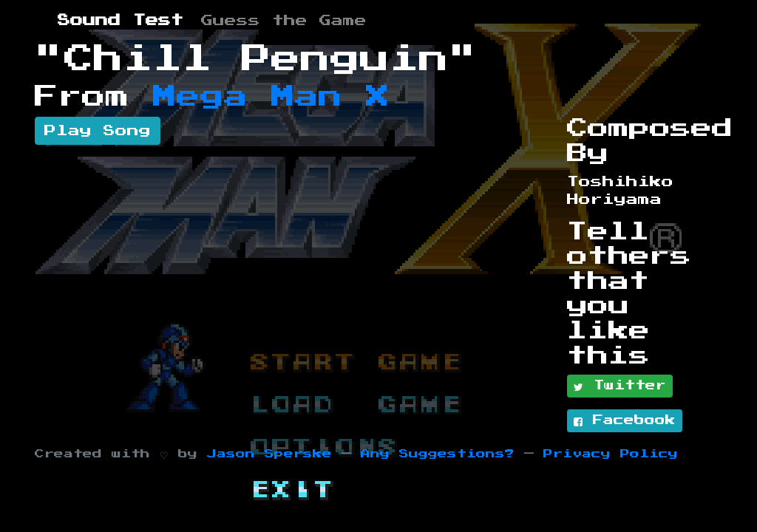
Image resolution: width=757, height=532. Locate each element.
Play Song (98, 131)
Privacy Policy (611, 454)
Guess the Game (284, 21)
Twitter (620, 386)
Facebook (625, 421)
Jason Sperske (269, 454)
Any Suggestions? (438, 454)
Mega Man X (271, 97)
